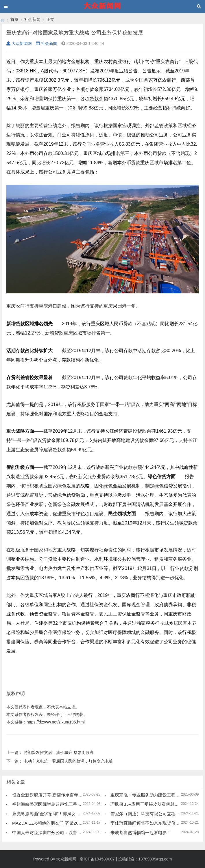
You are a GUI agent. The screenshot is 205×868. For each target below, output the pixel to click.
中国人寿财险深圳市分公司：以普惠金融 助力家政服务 (65, 833)
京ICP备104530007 (97, 859)
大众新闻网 (19, 43)
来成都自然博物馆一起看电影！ (141, 833)
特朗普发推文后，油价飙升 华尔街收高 (59, 752)
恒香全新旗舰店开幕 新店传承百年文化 (50, 795)
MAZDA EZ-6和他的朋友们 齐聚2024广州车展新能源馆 (65, 823)
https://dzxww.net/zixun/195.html (56, 722)
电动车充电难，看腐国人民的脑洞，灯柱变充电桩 (68, 761)
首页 (14, 19)
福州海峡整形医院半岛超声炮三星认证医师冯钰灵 (60, 804)
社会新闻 (32, 19)
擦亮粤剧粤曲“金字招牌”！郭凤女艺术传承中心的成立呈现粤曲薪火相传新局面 (87, 814)
